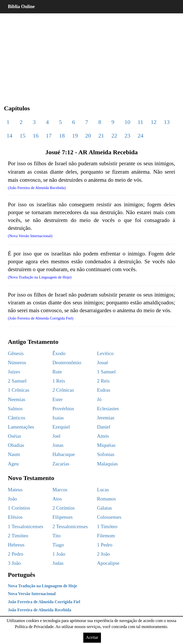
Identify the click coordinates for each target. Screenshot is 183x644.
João (12, 499)
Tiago (58, 545)
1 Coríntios (19, 508)
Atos (57, 499)
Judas (58, 563)
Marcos (60, 490)
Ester (58, 399)
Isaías (58, 418)
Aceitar (92, 637)
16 (36, 136)
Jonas (58, 445)
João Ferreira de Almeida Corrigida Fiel (44, 602)
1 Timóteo (107, 526)
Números (17, 363)
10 (127, 122)
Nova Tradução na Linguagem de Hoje (42, 586)
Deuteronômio (67, 363)
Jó (99, 399)
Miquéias (106, 445)
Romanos (106, 499)
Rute (57, 372)
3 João (14, 563)
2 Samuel (17, 381)
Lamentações (21, 427)
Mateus (15, 490)
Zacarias (61, 464)
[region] (91, 55)
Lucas (103, 490)
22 (114, 136)
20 (88, 136)
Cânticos (17, 418)
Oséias (15, 436)
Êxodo (59, 353)
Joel (56, 436)
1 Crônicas (19, 390)
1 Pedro (105, 545)
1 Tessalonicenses (26, 526)
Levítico (105, 353)
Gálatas (104, 508)
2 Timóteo (18, 536)
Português (21, 575)
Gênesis (16, 353)
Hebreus (16, 545)
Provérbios (63, 409)
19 (75, 136)
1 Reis (59, 381)
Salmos (15, 409)
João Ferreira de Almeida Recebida (39, 610)
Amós (103, 436)
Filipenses (63, 517)
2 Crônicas (63, 390)
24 (141, 136)
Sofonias (106, 454)
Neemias (17, 399)
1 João (59, 554)
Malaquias (107, 464)
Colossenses (109, 517)
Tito (56, 536)
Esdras (104, 390)
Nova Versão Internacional (32, 594)
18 (62, 136)
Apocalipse (108, 563)
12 (154, 122)
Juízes (14, 372)
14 (9, 136)
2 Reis (103, 381)
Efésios (15, 517)
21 (101, 136)
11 (140, 122)
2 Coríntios (64, 508)
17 (49, 136)
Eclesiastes (108, 409)
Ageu (13, 464)
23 (127, 136)
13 (167, 122)
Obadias (16, 445)
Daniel (104, 427)
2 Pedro (16, 554)
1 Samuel (106, 372)
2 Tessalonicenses (70, 526)
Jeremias (106, 418)
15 (23, 136)
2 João (103, 554)
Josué (103, 363)
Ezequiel (61, 427)
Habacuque (64, 454)
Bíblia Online (21, 7)
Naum (14, 454)
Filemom (106, 536)
